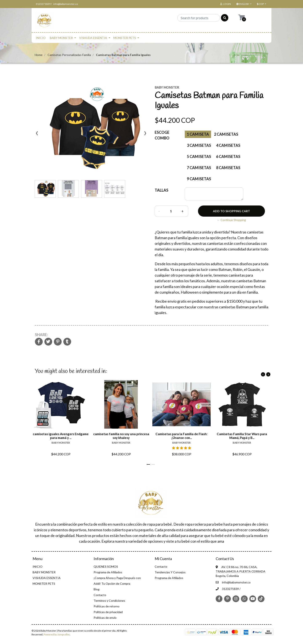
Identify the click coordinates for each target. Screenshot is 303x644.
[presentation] (37, 135)
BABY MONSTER (61, 38)
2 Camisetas (226, 134)
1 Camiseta (198, 134)
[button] (243, 4)
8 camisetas (228, 168)
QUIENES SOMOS (106, 566)
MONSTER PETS (125, 38)
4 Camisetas (228, 145)
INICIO (41, 38)
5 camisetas (199, 156)
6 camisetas (228, 156)
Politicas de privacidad (108, 612)
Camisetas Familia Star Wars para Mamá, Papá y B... (242, 436)
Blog (97, 589)
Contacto (100, 595)
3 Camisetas (199, 145)
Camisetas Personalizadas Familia (69, 55)
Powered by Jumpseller (57, 634)
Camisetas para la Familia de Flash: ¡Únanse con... (181, 436)
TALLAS (161, 190)
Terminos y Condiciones (109, 601)
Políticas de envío (105, 618)
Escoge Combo (162, 135)
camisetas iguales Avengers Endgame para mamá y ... (61, 436)
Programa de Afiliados (108, 572)
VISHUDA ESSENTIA (93, 38)
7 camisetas (199, 168)
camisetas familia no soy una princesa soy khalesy (121, 436)
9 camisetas (199, 179)
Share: (41, 335)
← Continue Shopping (231, 220)
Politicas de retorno (107, 606)
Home (39, 55)
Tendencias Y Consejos (170, 572)
